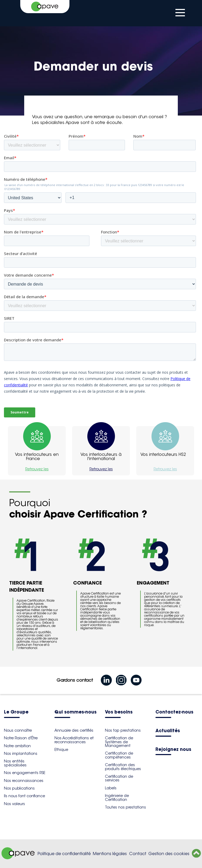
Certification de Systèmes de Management (119, 742)
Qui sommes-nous (75, 712)
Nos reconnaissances (24, 781)
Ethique (61, 750)
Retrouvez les (37, 469)
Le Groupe (16, 712)
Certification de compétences (119, 755)
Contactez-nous (174, 712)
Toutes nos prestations (125, 807)
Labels (111, 788)
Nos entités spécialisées (15, 763)
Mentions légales (110, 854)
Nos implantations (21, 754)
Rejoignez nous (173, 750)
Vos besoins (119, 712)
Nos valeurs (14, 804)
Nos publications (19, 788)
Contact (138, 854)
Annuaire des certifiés (74, 730)
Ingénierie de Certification (117, 797)
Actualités (168, 731)
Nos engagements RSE (25, 773)
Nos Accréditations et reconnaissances (74, 740)
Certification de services (119, 778)
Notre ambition (17, 746)
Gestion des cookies (169, 854)
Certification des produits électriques (123, 767)
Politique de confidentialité (64, 854)
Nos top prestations (123, 730)
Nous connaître (18, 730)
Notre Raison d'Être (21, 738)
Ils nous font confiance (24, 796)
